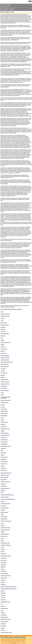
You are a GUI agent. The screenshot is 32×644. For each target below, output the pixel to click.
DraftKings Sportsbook (5, 382)
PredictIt (2, 547)
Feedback (16, 636)
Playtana (2, 541)
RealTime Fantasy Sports (6, 556)
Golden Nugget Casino (5, 429)
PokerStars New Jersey (5, 543)
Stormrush (3, 582)
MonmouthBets (4, 479)
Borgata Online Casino (5, 358)
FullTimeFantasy (4, 416)
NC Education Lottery (5, 497)
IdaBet (2, 451)
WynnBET (3, 628)
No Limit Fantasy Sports (5, 504)
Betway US (3, 351)
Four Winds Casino (4, 411)
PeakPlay (3, 532)
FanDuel (2, 395)
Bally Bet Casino (4, 323)
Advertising (20, 636)
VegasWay (3, 613)
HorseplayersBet (4, 444)
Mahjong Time (3, 468)
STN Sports (3, 580)
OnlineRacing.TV (4, 519)
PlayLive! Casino (4, 536)
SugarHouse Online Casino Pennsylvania (9, 589)
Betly (2, 338)
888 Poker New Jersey (5, 316)
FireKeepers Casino (5, 403)
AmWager (3, 318)
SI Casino (3, 569)
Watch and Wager (4, 617)
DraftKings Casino (4, 380)
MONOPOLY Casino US (5, 482)
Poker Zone (2, 637)
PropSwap (3, 549)
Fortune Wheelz (4, 409)
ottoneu (2, 523)
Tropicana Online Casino (5, 602)
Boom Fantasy (4, 353)
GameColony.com (4, 422)
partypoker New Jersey (5, 530)
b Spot (2, 321)
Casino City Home (5, 5)
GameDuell (3, 424)
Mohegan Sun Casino (5, 475)
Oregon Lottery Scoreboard (6, 521)
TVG (2, 604)
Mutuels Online (4, 486)
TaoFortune (3, 597)
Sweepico (3, 591)
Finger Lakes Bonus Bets (6, 400)
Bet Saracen (3, 331)
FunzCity (2, 420)
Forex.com (3, 407)
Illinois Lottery (3, 453)
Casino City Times (18, 637)
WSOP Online (3, 626)
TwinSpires (3, 606)
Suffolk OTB (3, 584)
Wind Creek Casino (4, 622)
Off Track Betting (4, 517)
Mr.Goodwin (3, 484)
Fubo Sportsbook (4, 413)
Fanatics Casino (4, 388)
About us (12, 636)
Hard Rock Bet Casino (5, 435)
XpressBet (3, 630)
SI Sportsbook (3, 571)
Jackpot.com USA (4, 457)
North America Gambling (7, 8)
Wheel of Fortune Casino (6, 619)
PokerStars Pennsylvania (6, 545)
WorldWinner (3, 624)
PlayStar (2, 538)
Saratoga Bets (3, 563)
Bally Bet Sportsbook (5, 325)
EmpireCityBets (4, 386)
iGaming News (24, 637)
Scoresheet (3, 567)
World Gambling (5, 6)
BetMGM (2, 340)
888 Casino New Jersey (5, 314)
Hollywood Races (4, 442)
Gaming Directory (18, 637)
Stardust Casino (4, 578)
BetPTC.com (3, 347)
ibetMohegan (3, 448)
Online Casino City (11, 637)
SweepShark (3, 593)
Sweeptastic (3, 595)
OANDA (2, 514)
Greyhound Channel (5, 433)
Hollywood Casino (4, 440)
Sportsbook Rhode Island (6, 576)
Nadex (2, 493)
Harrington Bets (4, 437)
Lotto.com (3, 466)
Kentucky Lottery (4, 464)
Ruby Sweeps (3, 560)
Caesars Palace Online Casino (7, 362)
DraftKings (3, 377)
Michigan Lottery (4, 470)
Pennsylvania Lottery (5, 534)
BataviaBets (3, 327)
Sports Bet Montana (5, 573)
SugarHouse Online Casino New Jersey (8, 587)
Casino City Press (12, 637)
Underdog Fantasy (4, 608)
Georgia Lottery (4, 427)
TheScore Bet (3, 600)
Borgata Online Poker (5, 360)
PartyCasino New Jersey (5, 528)
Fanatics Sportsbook (5, 390)
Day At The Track (4, 373)
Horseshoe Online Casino (6, 446)
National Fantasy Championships (7, 495)
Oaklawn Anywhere (4, 512)
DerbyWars (3, 375)
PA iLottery (3, 525)
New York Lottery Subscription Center (8, 499)
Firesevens (3, 405)
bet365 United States (5, 334)
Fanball (2, 393)
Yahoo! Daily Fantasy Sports (6, 632)
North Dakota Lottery (5, 508)
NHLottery (3, 501)
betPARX (2, 345)
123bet (2, 312)
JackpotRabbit (3, 459)
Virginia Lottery (4, 615)
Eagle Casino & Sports (5, 384)
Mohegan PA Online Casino (6, 473)
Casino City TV (24, 637)
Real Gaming (3, 554)
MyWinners (3, 490)
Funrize (2, 418)
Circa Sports (3, 369)
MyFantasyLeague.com (5, 488)
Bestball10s (3, 329)
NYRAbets (3, 510)
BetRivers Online (4, 349)
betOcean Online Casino (5, 342)
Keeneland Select (4, 461)
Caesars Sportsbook (5, 364)
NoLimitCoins (3, 506)
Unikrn (2, 611)
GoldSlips (3, 431)
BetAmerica (3, 336)
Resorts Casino (4, 558)
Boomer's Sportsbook (5, 355)
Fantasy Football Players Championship (5, 398)
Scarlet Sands (3, 565)
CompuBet (3, 371)
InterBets (2, 455)
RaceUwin (3, 552)
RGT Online (7, 637)
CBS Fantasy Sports (5, 366)
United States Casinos (7, 10)
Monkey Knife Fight (4, 477)
